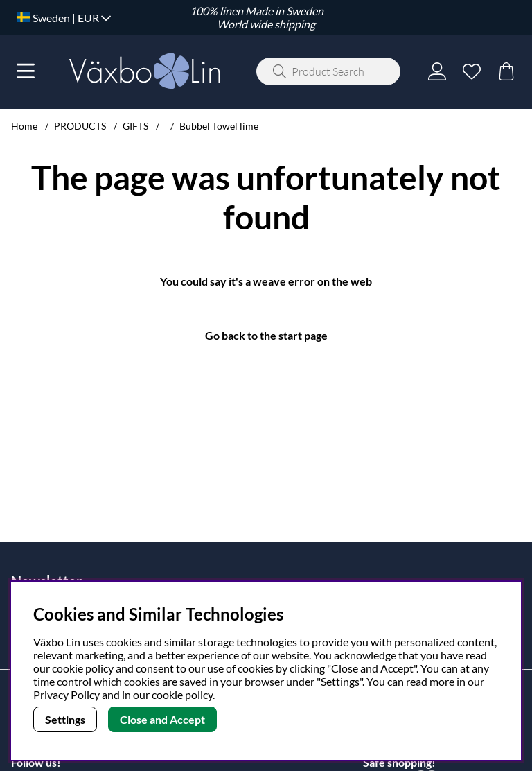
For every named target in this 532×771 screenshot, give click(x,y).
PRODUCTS (80, 126)
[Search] (328, 71)
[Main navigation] (26, 71)
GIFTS (135, 126)
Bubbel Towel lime (219, 126)
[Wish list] (472, 71)
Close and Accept (162, 719)
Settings (65, 719)
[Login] (437, 71)
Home (24, 126)
